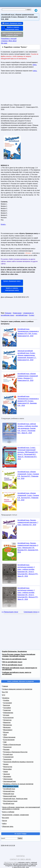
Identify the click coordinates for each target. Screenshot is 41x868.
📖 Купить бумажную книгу (12, 23)
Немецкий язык (9, 794)
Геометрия (7, 710)
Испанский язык (9, 791)
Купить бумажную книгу (12, 281)
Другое (5, 821)
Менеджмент (8, 730)
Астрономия (8, 703)
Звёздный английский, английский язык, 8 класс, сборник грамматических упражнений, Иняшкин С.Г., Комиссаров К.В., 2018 (27, 355)
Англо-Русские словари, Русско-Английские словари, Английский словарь (19, 655)
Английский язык (9, 789)
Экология (7, 774)
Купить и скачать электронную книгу (12, 289)
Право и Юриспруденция (12, 745)
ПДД (5, 742)
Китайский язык (9, 804)
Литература (7, 720)
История (6, 715)
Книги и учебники (8, 812)
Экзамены (6, 698)
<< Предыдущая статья (10, 612)
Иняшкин (8, 313)
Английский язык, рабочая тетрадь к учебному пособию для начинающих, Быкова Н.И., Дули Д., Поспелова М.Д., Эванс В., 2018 (28, 428)
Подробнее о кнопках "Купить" (16, 47)
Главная (5, 686)
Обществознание (9, 737)
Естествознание (9, 740)
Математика (8, 725)
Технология (7, 759)
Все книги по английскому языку (14, 659)
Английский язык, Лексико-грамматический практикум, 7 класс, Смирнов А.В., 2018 (28, 522)
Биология (7, 705)
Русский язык (8, 754)
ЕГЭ (4, 695)
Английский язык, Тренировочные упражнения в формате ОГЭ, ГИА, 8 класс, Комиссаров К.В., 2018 (28, 332)
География (7, 708)
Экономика (7, 777)
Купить (3, 224)
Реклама (6, 749)
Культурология (8, 718)
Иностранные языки (10, 801)
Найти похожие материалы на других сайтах (12, 34)
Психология (7, 747)
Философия (7, 769)
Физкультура (8, 767)
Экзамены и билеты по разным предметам (18, 784)
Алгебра (6, 700)
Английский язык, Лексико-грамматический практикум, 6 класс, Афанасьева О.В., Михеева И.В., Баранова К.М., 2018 (28, 548)
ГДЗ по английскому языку (12, 662)
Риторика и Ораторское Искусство (15, 752)
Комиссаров (17, 313)
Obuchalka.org (11, 863)
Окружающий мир (10, 781)
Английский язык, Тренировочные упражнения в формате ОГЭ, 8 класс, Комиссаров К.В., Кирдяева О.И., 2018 (28, 401)
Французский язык (10, 796)
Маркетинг (7, 722)
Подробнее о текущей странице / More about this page (9, 41)
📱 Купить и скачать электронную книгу (12, 28)
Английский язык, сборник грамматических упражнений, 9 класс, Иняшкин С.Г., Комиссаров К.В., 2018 (28, 377)
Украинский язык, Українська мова (15, 799)
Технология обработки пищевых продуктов (18, 762)
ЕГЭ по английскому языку (12, 665)
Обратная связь (8, 826)
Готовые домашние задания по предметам (17, 689)
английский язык (22, 315)
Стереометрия (8, 757)
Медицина (7, 727)
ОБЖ (5, 735)
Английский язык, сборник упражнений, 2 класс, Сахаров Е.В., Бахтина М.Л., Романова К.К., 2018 (28, 497)
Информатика (8, 713)
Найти (4, 824)
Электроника (8, 779)
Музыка (6, 732)
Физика (6, 764)
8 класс (32, 315)
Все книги (6, 818)
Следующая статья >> (32, 612)
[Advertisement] (15, 90)
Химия (6, 772)
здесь (35, 65)
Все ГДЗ (5, 692)
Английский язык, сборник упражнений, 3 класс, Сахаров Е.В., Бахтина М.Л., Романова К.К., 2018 (28, 475)
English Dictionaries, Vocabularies (15, 651)
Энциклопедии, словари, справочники (15, 815)
